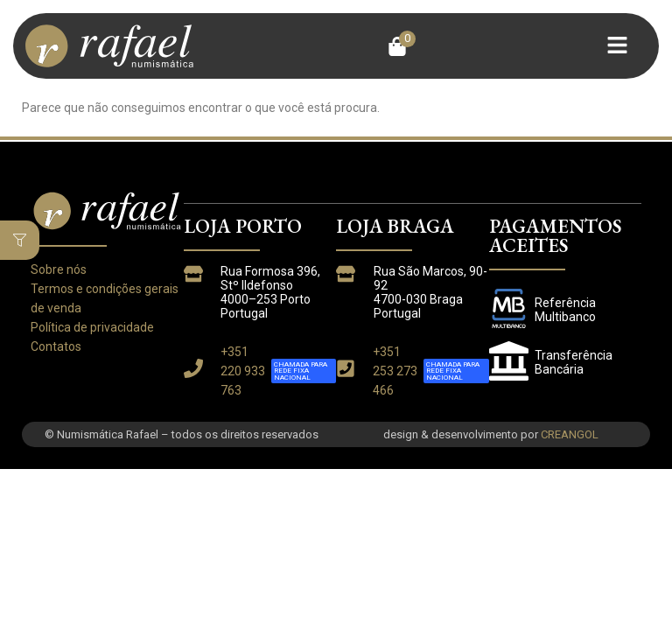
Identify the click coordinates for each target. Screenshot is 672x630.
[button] (402, 46)
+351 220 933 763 (243, 371)
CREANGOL (570, 434)
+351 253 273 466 (395, 371)
